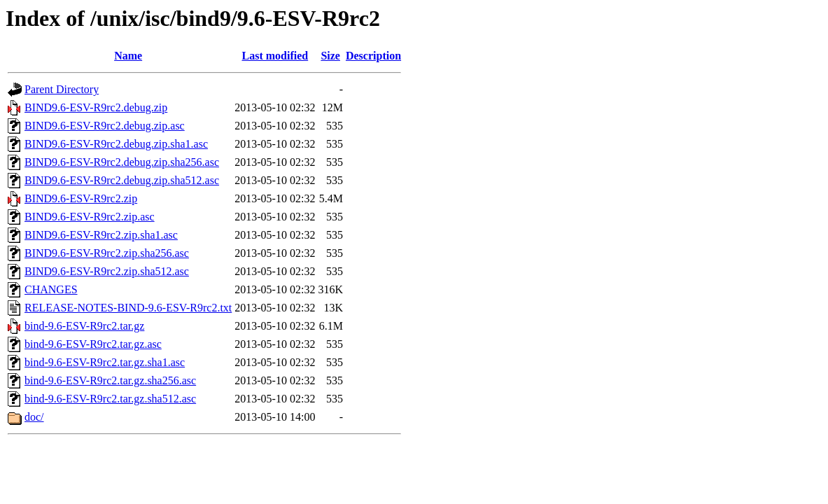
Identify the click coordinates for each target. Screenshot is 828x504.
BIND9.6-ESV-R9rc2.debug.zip (96, 107)
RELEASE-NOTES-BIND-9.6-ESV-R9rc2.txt (128, 308)
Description (373, 56)
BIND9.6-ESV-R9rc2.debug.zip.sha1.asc (116, 144)
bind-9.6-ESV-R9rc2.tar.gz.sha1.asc (105, 362)
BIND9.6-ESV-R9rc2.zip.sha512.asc (107, 271)
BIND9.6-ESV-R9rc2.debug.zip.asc (105, 126)
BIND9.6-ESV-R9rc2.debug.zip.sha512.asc (122, 180)
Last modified (275, 56)
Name (128, 56)
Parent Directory (62, 89)
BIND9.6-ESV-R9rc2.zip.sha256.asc (107, 253)
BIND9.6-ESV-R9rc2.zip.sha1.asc (101, 235)
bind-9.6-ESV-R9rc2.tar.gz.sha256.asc (110, 380)
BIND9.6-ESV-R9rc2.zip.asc (90, 217)
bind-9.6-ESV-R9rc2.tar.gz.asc (93, 344)
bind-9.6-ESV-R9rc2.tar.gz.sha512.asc (110, 399)
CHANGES (51, 289)
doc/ (34, 417)
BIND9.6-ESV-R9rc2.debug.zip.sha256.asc (122, 162)
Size (330, 56)
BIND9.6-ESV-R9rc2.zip (81, 198)
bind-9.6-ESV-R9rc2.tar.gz (84, 326)
